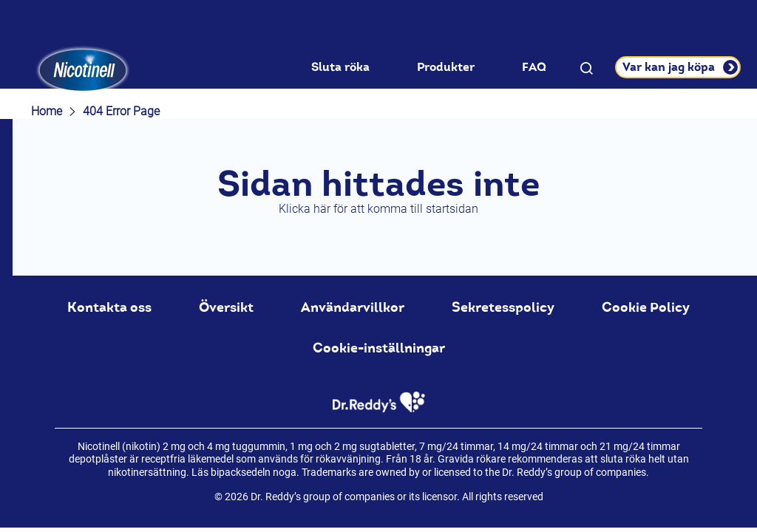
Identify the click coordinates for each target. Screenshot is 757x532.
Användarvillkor (353, 307)
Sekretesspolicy (503, 307)
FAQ (534, 67)
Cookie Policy (646, 307)
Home (47, 111)
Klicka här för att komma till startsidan (378, 209)
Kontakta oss (109, 307)
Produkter (446, 67)
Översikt (226, 307)
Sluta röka (340, 67)
